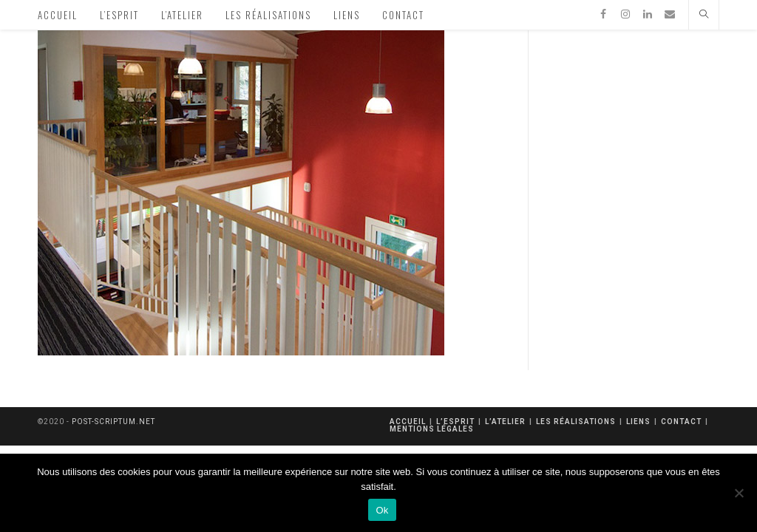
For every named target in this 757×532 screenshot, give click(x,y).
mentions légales (432, 429)
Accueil (408, 422)
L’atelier (505, 422)
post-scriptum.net (113, 422)
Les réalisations (576, 422)
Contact (681, 422)
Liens (638, 422)
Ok (382, 510)
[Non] (739, 493)
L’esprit (455, 422)
